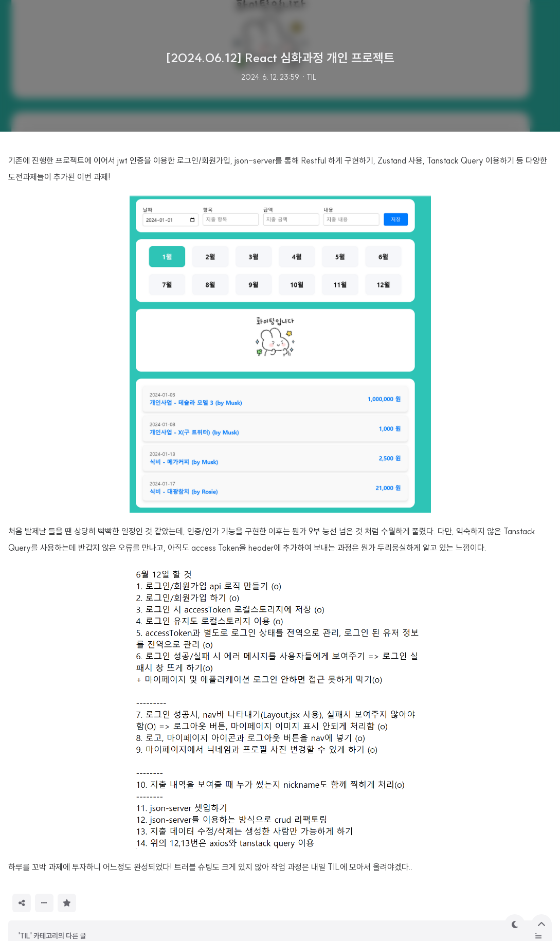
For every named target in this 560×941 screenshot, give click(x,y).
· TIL (309, 77)
